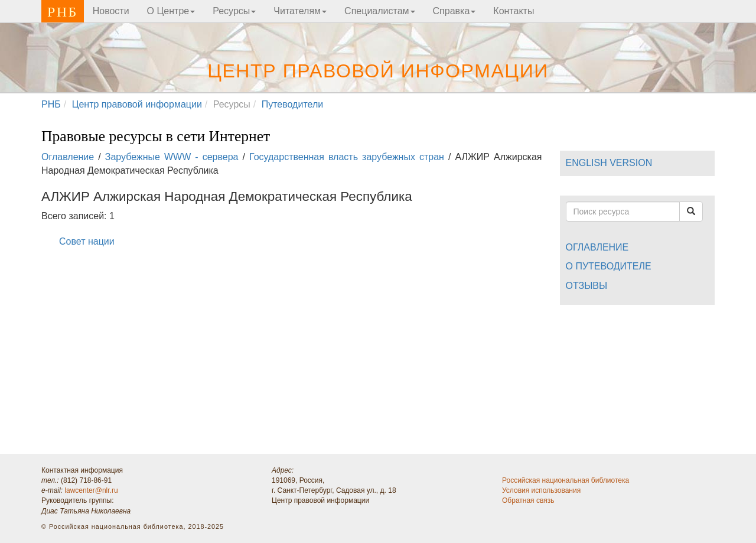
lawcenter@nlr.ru (91, 490)
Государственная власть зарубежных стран (347, 157)
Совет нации (87, 241)
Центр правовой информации (378, 71)
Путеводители (292, 104)
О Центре (171, 11)
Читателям (300, 11)
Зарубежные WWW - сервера (172, 157)
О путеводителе (609, 266)
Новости (111, 11)
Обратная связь (528, 500)
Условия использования (541, 490)
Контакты (514, 11)
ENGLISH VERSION (609, 163)
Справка (454, 11)
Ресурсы (234, 11)
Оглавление (68, 157)
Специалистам (379, 11)
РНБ (63, 12)
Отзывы (587, 286)
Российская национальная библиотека (566, 480)
